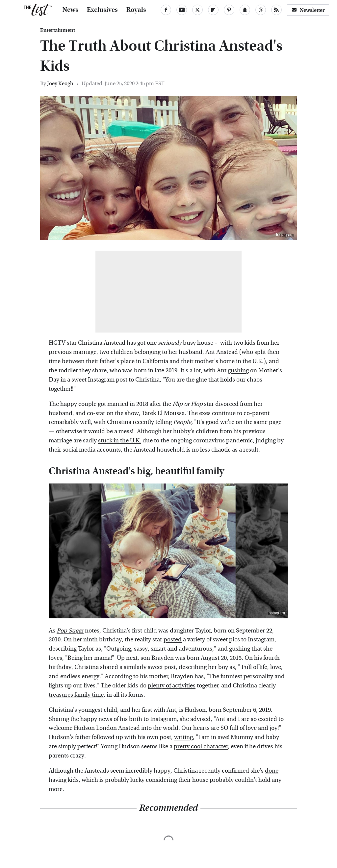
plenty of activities (172, 686)
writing (183, 737)
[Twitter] (197, 10)
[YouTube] (182, 10)
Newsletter (308, 10)
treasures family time (76, 695)
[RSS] (276, 10)
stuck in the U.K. (120, 441)
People (182, 422)
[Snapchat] (245, 10)
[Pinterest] (229, 10)
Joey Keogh (60, 83)
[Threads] (261, 10)
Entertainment (58, 30)
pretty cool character (201, 746)
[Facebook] (166, 10)
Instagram (285, 235)
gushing (238, 371)
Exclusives (102, 10)
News (70, 10)
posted (173, 640)
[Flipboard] (213, 10)
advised (200, 719)
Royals (136, 10)
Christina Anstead (102, 343)
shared (109, 667)
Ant (171, 710)
